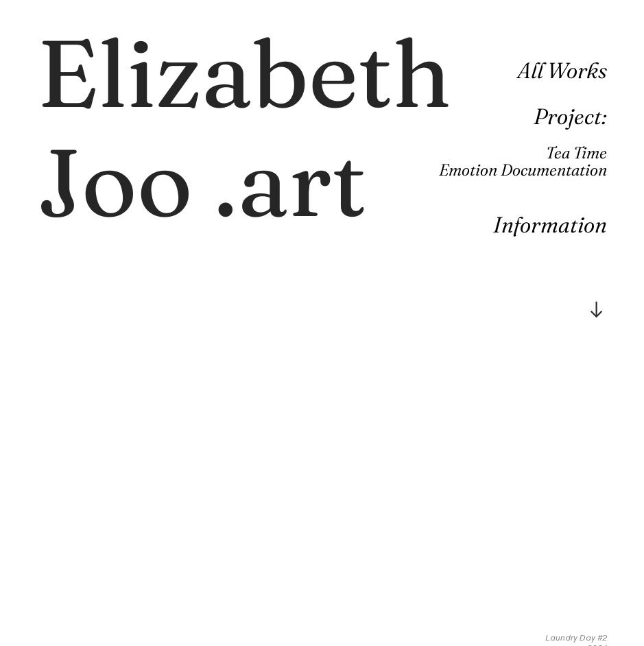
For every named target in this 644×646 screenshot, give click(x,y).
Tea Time (576, 153)
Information (550, 225)
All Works (562, 70)
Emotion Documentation (523, 170)
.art (244, 127)
